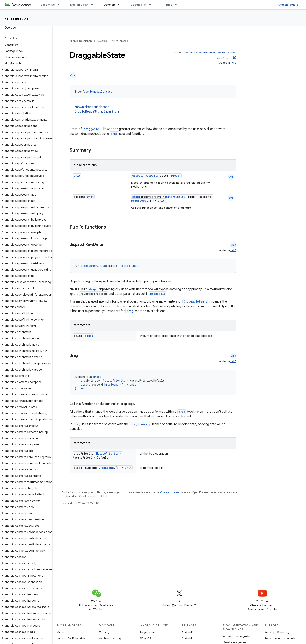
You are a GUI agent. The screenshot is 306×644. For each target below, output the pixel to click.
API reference (16, 19)
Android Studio (288, 5)
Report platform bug (277, 632)
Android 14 (189, 638)
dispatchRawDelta (145, 176)
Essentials (48, 5)
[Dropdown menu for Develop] (120, 5)
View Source (224, 58)
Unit (77, 176)
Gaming (104, 632)
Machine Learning (110, 638)
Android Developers (81, 41)
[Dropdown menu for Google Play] (152, 5)
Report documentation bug (281, 638)
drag (114, 134)
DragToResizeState (88, 112)
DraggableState (101, 91)
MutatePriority (174, 197)
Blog (169, 5)
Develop (102, 41)
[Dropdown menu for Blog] (178, 5)
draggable (91, 129)
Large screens (149, 632)
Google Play (139, 5)
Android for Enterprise (71, 638)
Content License (170, 492)
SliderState (112, 112)
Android (62, 632)
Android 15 (188, 632)
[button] (25, 70)
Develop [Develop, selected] (109, 5)
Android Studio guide (236, 636)
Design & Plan (79, 5)
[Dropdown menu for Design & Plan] (94, 5)
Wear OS (146, 638)
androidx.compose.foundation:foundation (210, 53)
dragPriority (141, 424)
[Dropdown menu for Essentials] (60, 5)
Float (175, 176)
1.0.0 (233, 63)
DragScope (139, 201)
